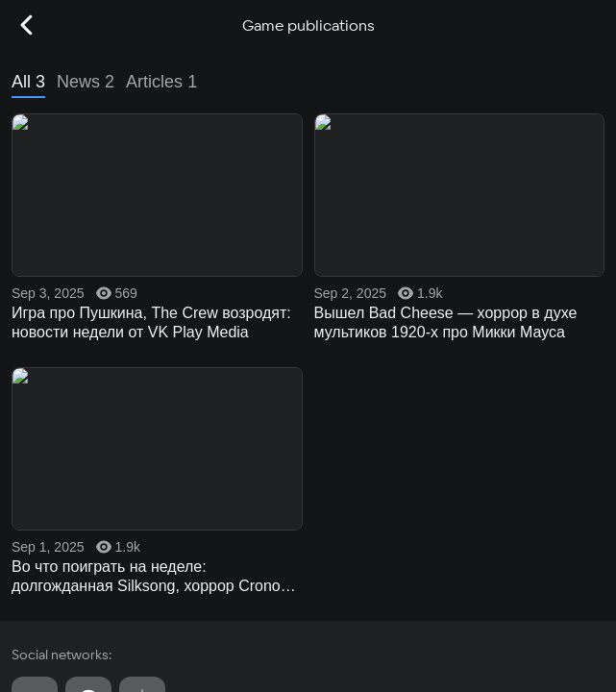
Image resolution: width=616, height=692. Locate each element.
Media (308, 386)
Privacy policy (49, 618)
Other (308, 463)
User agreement (54, 585)
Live (308, 348)
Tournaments (308, 425)
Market (308, 309)
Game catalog (308, 233)
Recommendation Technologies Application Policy (146, 650)
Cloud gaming (308, 271)
